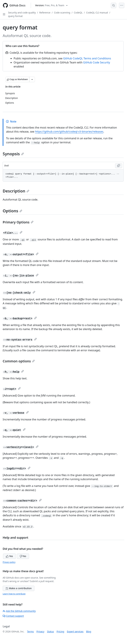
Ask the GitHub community (19, 611)
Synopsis (13, 154)
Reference (45, 13)
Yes (9, 556)
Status (50, 631)
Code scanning (62, 13)
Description (16, 191)
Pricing (60, 631)
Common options (19, 361)
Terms (30, 631)
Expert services (75, 631)
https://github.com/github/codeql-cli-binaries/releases (69, 132)
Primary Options (18, 222)
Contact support (13, 616)
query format (15, 16)
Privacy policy (9, 562)
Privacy (40, 631)
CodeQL (78, 13)
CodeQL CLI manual (97, 13)
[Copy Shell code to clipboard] (119, 166)
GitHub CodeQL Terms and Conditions (87, 58)
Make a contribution (19, 588)
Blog (89, 631)
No (23, 556)
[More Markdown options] (32, 79)
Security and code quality (22, 13)
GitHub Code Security (97, 62)
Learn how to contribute (14, 594)
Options (12, 211)
